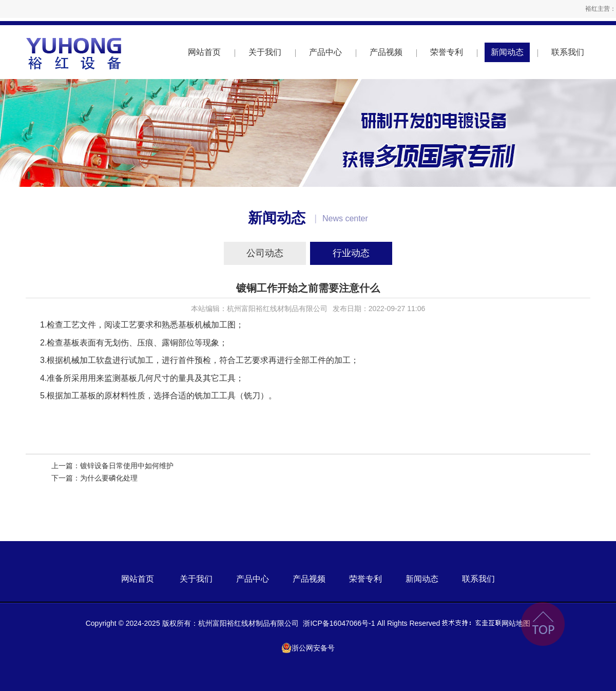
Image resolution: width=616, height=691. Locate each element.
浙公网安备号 (308, 648)
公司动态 (265, 253)
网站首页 (204, 52)
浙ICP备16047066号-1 (339, 623)
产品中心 (325, 52)
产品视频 (386, 52)
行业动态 (351, 253)
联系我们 (568, 52)
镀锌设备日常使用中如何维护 (127, 466)
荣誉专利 (447, 52)
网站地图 (516, 623)
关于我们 (265, 52)
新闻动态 (507, 52)
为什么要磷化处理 (109, 478)
